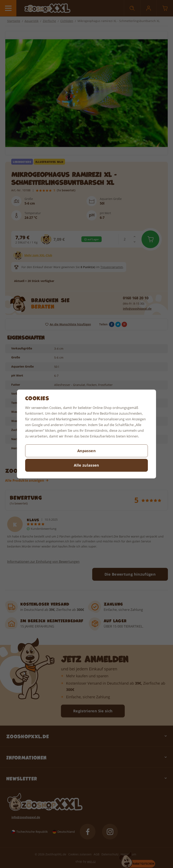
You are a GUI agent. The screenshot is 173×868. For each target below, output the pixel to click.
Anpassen (86, 451)
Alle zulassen (86, 465)
